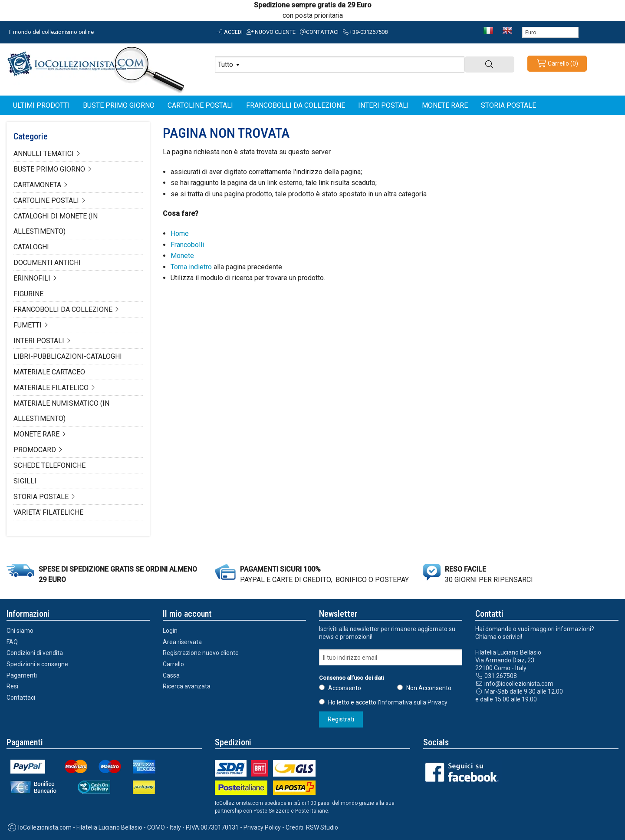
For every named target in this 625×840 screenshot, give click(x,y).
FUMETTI (28, 325)
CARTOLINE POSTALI (46, 200)
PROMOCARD (35, 450)
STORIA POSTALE (41, 497)
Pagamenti (22, 675)
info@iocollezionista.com (514, 684)
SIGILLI (25, 481)
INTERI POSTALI (39, 341)
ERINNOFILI (32, 278)
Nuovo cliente (271, 32)
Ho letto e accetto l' (388, 702)
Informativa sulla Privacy (414, 702)
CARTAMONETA (37, 185)
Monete (182, 256)
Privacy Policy (262, 827)
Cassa (171, 675)
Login (170, 631)
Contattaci (319, 32)
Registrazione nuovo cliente (201, 653)
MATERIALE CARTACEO (49, 372)
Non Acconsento (429, 688)
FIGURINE (28, 294)
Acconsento (345, 688)
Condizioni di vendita (35, 653)
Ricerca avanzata (187, 686)
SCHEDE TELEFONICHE (49, 465)
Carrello (173, 664)
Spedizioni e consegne (37, 664)
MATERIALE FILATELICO (51, 388)
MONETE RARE (36, 434)
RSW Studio (322, 827)
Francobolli (187, 245)
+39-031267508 (365, 32)
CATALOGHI (31, 247)
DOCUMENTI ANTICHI (47, 263)
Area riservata (182, 642)
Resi (12, 686)
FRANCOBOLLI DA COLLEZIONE (63, 309)
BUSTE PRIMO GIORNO (49, 169)
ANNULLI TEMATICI (44, 154)
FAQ (12, 642)
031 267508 (496, 676)
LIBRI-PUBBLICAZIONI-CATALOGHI (68, 356)
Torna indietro (191, 267)
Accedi (229, 32)
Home (180, 233)
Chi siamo (20, 631)
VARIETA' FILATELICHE (48, 512)
